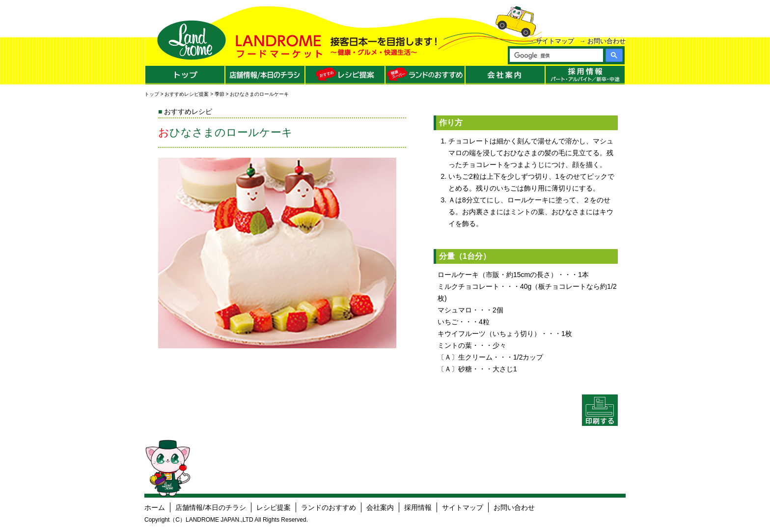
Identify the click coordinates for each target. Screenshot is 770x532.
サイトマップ (555, 41)
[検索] (556, 56)
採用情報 (418, 507)
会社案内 (380, 507)
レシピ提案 (274, 507)
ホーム (155, 507)
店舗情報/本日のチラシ (211, 507)
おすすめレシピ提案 (187, 94)
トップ (152, 94)
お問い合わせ (606, 41)
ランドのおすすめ (329, 507)
